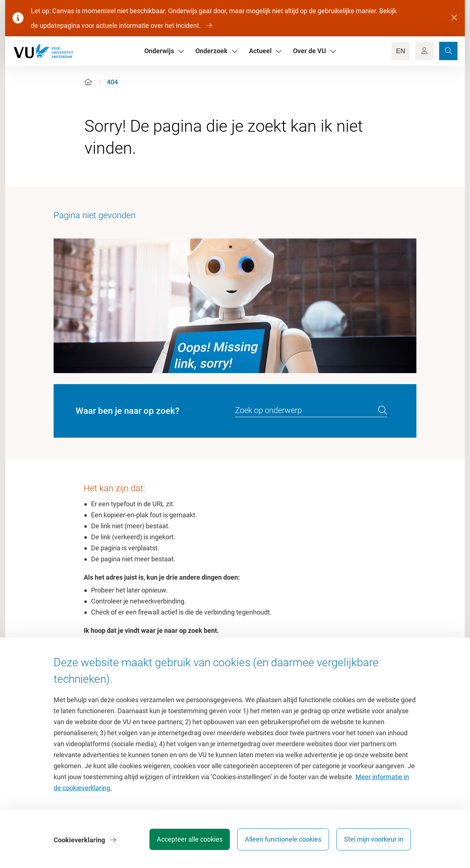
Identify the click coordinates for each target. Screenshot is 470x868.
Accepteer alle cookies (187, 840)
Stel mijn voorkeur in (374, 840)
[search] (383, 411)
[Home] (88, 82)
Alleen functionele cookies (282, 840)
